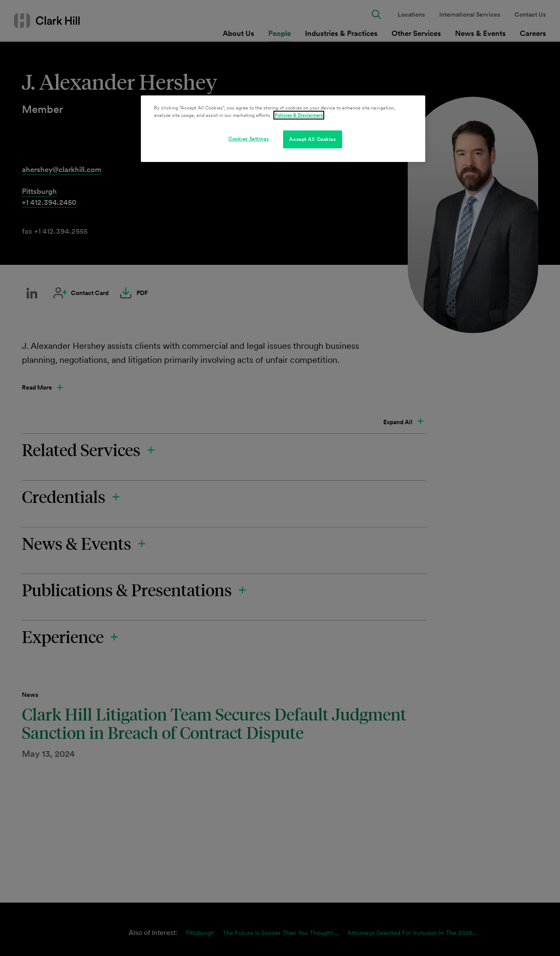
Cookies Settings (248, 139)
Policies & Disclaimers (299, 115)
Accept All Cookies (312, 139)
